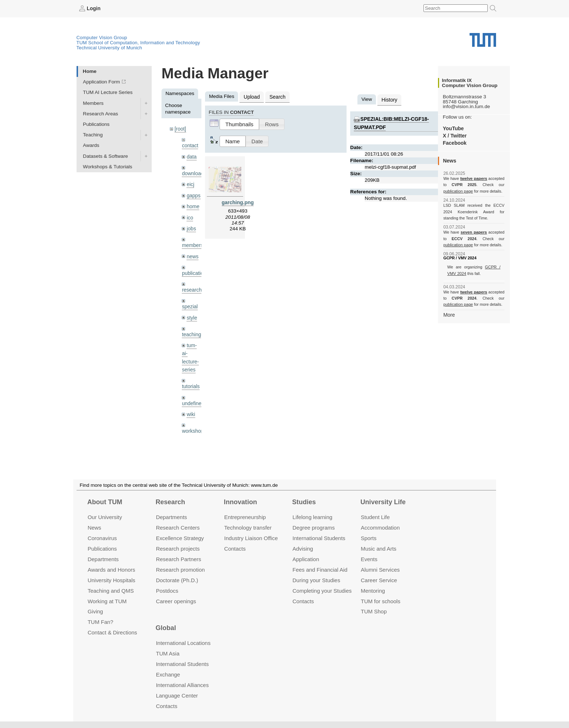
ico (190, 216)
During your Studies (316, 580)
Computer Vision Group (102, 37)
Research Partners (179, 559)
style (192, 314)
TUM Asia (168, 653)
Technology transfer (248, 528)
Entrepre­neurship (245, 517)
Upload (251, 96)
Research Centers (178, 528)
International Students (319, 538)
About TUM (105, 502)
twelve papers (474, 178)
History (389, 99)
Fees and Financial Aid (320, 570)
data (191, 156)
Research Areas (101, 113)
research (191, 287)
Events (369, 559)
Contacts (235, 549)
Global (166, 628)
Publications (96, 124)
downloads (194, 172)
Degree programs (314, 528)
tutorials (191, 381)
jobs (191, 226)
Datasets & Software (106, 156)
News (94, 528)
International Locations (183, 643)
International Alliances (182, 685)
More (449, 314)
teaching (191, 331)
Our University (105, 517)
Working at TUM (107, 601)
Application (306, 559)
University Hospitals (111, 580)
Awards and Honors (111, 570)
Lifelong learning (312, 517)
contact (190, 145)
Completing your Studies (322, 590)
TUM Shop (374, 611)
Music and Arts (378, 549)
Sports (369, 538)
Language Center (177, 696)
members (192, 243)
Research (170, 502)
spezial (189, 303)
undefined (193, 398)
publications (195, 270)
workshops (194, 425)
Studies (304, 502)
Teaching (93, 135)
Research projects (178, 549)
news (192, 254)
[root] (180, 129)
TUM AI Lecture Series (108, 92)
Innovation (240, 502)
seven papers (474, 232)
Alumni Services (380, 570)
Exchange (168, 674)
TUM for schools (380, 601)
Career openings (176, 601)
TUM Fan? (100, 622)
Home (90, 71)
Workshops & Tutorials (108, 166)
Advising (303, 549)
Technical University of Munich (109, 47)
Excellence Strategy (180, 538)
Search (276, 96)
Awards (91, 145)
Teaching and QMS (110, 590)
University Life (383, 502)
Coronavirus (102, 538)
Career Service (379, 580)
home (193, 205)
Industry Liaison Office (251, 538)
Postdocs (167, 590)
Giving (95, 611)
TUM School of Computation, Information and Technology (138, 42)
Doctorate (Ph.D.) (177, 580)
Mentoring (373, 590)
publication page (458, 191)
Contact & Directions (112, 632)
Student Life (375, 517)
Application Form (102, 82)
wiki (191, 409)
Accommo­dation (380, 528)
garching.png (238, 201)
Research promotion (181, 570)
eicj (190, 183)
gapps (193, 194)
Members (93, 103)
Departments (103, 559)
